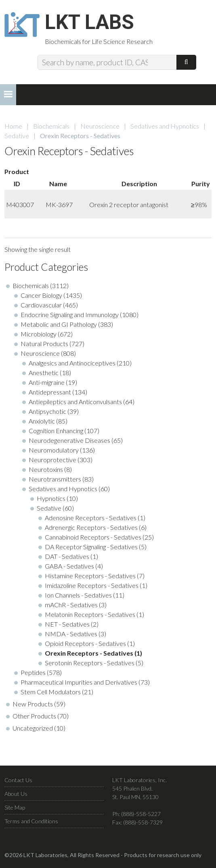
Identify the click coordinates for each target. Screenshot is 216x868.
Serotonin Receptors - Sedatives (90, 663)
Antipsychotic (47, 411)
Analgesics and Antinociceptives (72, 363)
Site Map (15, 807)
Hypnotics (51, 498)
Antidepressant (50, 392)
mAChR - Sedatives (71, 605)
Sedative (17, 136)
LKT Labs (90, 23)
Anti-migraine (47, 382)
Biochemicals (51, 126)
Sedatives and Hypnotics (165, 126)
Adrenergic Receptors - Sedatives (91, 527)
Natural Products (44, 344)
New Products (33, 704)
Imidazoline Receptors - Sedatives (92, 585)
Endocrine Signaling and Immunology (70, 315)
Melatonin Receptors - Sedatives (90, 614)
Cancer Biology (41, 295)
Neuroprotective (52, 460)
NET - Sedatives (67, 624)
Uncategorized (33, 728)
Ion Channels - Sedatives (78, 595)
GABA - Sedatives (69, 566)
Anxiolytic (42, 421)
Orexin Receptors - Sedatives (89, 653)
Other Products (34, 716)
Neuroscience (100, 126)
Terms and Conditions (31, 821)
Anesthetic (44, 373)
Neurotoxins (46, 469)
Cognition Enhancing (56, 431)
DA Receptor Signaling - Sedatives (91, 547)
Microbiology (39, 334)
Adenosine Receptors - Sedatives (91, 518)
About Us (16, 794)
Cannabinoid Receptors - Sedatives (93, 537)
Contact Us (18, 780)
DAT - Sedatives (67, 556)
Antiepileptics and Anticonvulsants (75, 402)
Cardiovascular (41, 305)
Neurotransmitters (55, 479)
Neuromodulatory (54, 450)
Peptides (33, 672)
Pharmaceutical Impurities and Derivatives (79, 682)
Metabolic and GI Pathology (59, 324)
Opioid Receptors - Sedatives (85, 643)
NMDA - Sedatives (71, 634)
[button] (8, 95)
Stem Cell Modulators (51, 692)
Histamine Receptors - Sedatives (90, 576)
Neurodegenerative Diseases (69, 440)
